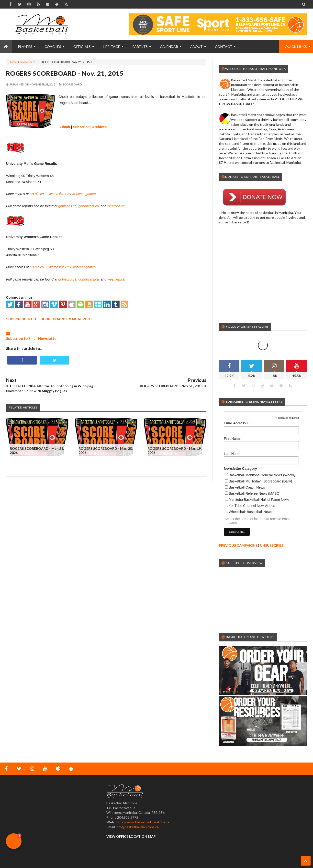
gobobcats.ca (89, 206)
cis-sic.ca (37, 194)
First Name (232, 419)
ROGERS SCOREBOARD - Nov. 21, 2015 (65, 73)
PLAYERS (25, 47)
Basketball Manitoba (19, 855)
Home (13, 62)
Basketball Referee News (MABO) (255, 474)
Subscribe (81, 127)
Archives (99, 127)
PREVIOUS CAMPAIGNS (238, 526)
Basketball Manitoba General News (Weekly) (263, 456)
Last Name (232, 434)
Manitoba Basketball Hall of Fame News (259, 480)
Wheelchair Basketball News (250, 492)
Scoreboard (28, 62)
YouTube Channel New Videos (252, 486)
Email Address (236, 404)
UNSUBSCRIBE (272, 526)
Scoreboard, (73, 84)
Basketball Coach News (247, 468)
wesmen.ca (116, 206)
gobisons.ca (67, 206)
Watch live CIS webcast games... (74, 194)
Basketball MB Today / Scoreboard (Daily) (260, 462)
